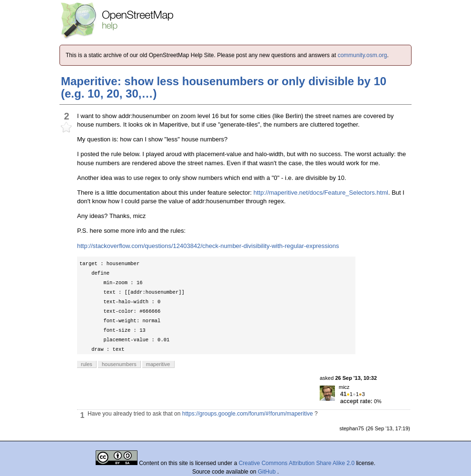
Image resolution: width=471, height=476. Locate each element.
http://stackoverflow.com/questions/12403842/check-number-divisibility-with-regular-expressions (208, 246)
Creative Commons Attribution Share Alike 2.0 (297, 463)
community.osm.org (363, 55)
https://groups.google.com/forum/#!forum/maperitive (248, 414)
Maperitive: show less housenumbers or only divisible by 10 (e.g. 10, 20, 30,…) (224, 87)
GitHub (268, 472)
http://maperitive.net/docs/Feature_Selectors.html (321, 193)
